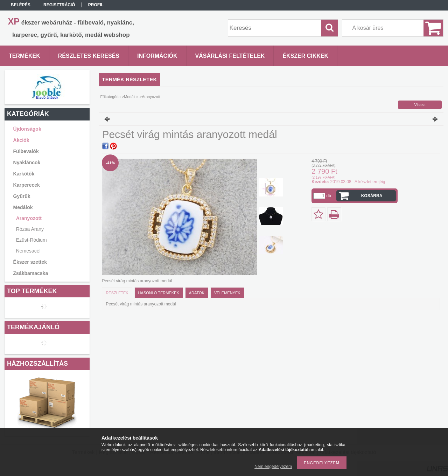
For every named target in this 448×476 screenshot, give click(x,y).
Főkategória (111, 97)
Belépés (21, 5)
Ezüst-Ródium (31, 240)
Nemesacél (28, 251)
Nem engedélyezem (273, 467)
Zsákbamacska (31, 273)
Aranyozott (29, 218)
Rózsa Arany (30, 229)
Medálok (131, 97)
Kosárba (372, 196)
